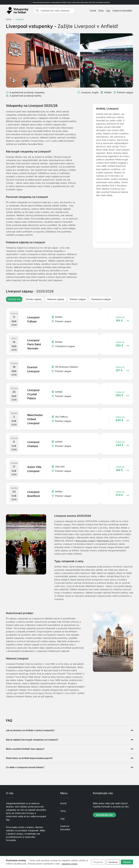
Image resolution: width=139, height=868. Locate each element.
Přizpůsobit (98, 862)
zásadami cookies (69, 864)
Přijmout (127, 862)
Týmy (101, 11)
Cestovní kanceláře (122, 11)
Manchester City (106, 541)
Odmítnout (113, 862)
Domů (93, 11)
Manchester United (85, 541)
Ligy (108, 11)
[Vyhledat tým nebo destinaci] (57, 11)
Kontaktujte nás (104, 815)
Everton (71, 537)
